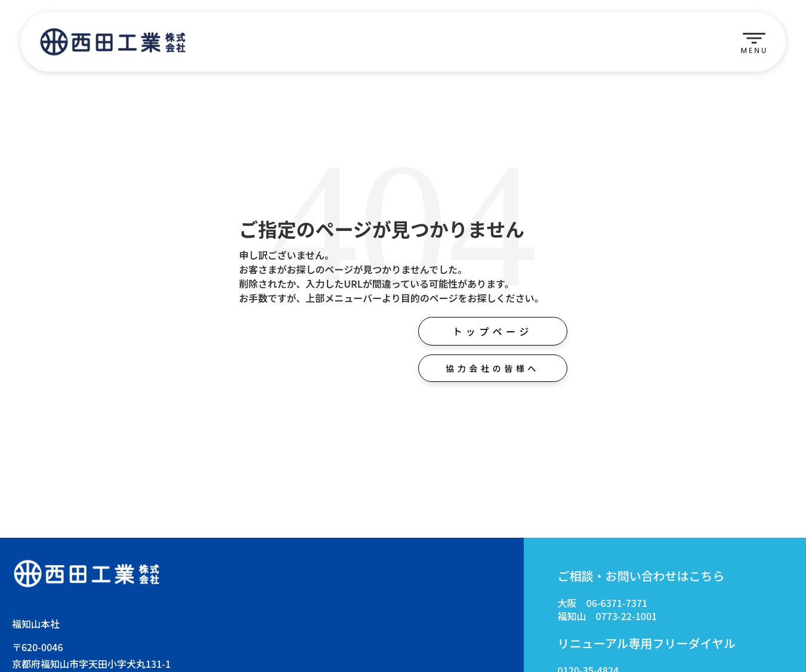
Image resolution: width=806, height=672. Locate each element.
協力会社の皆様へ (492, 368)
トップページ (492, 331)
